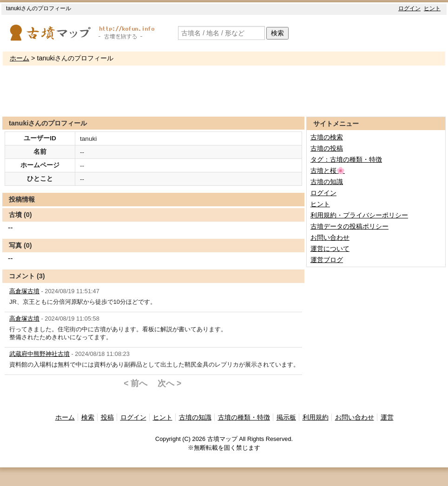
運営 (387, 417)
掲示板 (286, 417)
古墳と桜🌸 (328, 171)
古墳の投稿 (327, 148)
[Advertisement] (224, 91)
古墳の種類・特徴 (244, 417)
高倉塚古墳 (24, 291)
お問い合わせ (330, 237)
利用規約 (316, 417)
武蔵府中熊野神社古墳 (40, 354)
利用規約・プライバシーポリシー (359, 215)
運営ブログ (327, 260)
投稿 (107, 417)
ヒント (432, 8)
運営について (330, 249)
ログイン (409, 8)
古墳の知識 (327, 182)
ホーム (20, 58)
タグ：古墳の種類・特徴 (346, 159)
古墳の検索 (327, 137)
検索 (277, 33)
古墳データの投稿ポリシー (349, 226)
